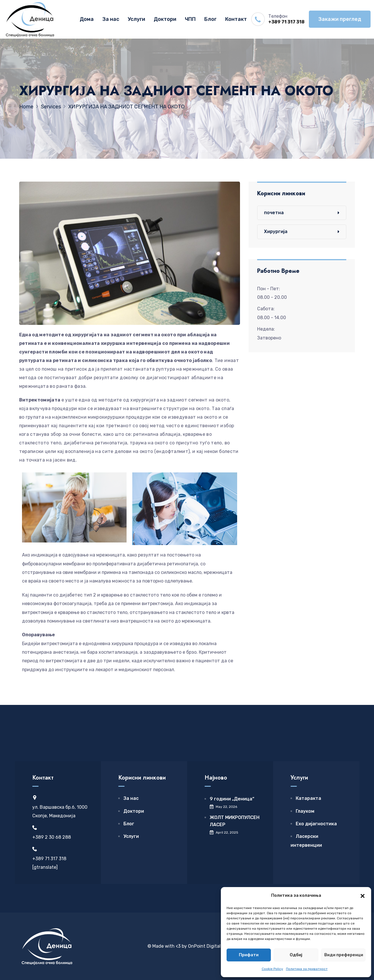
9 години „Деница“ (232, 799)
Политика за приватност (307, 969)
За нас (111, 19)
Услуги (136, 19)
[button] (363, 895)
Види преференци (344, 955)
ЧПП (190, 19)
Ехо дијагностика (316, 824)
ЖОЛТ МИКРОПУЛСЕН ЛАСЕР (235, 821)
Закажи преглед (340, 19)
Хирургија (276, 231)
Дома (87, 19)
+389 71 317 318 (286, 22)
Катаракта (308, 798)
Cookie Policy (272, 969)
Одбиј (296, 955)
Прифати (249, 955)
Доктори (165, 19)
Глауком (305, 811)
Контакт (236, 19)
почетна (274, 213)
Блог (210, 19)
